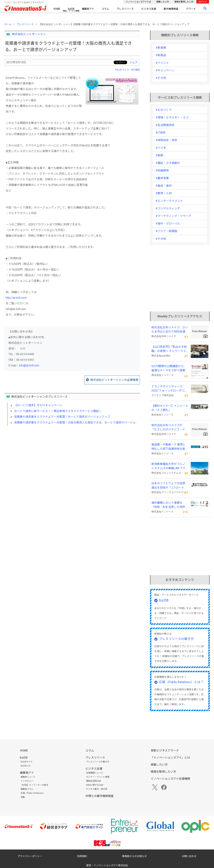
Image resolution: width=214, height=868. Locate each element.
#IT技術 (135, 70)
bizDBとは (26, 766)
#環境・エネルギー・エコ (172, 117)
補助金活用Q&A (94, 781)
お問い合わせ (189, 856)
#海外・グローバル (168, 224)
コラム (105, 9)
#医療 (159, 155)
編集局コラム (27, 789)
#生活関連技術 (165, 125)
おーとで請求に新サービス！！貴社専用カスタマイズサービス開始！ (58, 411)
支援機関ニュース (94, 773)
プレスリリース (125, 9)
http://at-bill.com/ (16, 298)
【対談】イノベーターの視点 (34, 785)
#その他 (161, 78)
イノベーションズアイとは (138, 2)
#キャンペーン (165, 70)
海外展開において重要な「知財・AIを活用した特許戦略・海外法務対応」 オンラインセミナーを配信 (170, 505)
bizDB (71, 9)
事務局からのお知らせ (134, 856)
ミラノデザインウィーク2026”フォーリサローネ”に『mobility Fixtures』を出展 (169, 389)
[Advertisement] (72, 459)
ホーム (8, 24)
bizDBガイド (27, 762)
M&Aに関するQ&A (95, 785)
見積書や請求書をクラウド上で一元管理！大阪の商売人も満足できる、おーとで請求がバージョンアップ (80, 423)
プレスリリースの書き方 (176, 639)
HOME (57, 9)
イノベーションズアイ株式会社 (111, 865)
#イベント (162, 63)
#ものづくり (122, 70)
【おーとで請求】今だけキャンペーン (38, 405)
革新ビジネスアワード (165, 751)
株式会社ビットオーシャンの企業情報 (114, 380)
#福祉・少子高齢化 (168, 163)
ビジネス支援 (149, 9)
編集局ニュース (28, 777)
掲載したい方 (163, 2)
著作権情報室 (171, 9)
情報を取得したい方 (184, 2)
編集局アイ (88, 9)
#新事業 (161, 48)
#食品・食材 (164, 186)
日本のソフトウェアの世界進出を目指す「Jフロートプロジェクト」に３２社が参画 (169, 486)
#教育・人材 (164, 193)
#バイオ (161, 148)
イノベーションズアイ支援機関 (170, 779)
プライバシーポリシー (30, 856)
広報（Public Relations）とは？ (181, 682)
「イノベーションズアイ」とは (170, 758)
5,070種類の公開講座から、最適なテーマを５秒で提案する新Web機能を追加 (169, 369)
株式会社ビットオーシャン (29, 34)
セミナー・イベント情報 (98, 777)
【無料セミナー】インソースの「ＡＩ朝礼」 (170, 408)
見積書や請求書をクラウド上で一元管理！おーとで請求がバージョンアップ (62, 417)
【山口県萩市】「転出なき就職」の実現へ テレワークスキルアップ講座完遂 (169, 349)
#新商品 (161, 55)
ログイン (203, 2)
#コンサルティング (168, 208)
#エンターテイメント (169, 201)
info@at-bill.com (29, 365)
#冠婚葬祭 (162, 171)
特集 (23, 797)
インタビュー (27, 781)
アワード (191, 9)
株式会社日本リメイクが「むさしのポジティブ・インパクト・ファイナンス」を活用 (170, 428)
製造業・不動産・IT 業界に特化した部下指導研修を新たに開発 (168, 447)
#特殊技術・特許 (166, 140)
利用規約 (82, 856)
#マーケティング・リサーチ (173, 216)
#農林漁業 (162, 178)
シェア (134, 62)
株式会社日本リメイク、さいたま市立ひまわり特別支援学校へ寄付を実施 (170, 330)
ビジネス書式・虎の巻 (97, 789)
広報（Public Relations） (33, 793)
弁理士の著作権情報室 (100, 796)
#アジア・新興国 (166, 231)
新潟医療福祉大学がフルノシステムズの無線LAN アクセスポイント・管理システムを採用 (168, 466)
